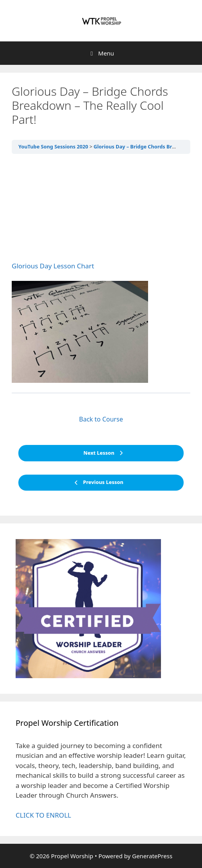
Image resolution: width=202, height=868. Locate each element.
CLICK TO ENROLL (43, 815)
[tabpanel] (101, 272)
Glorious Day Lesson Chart (53, 266)
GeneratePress (152, 856)
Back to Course (101, 419)
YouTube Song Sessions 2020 (53, 146)
